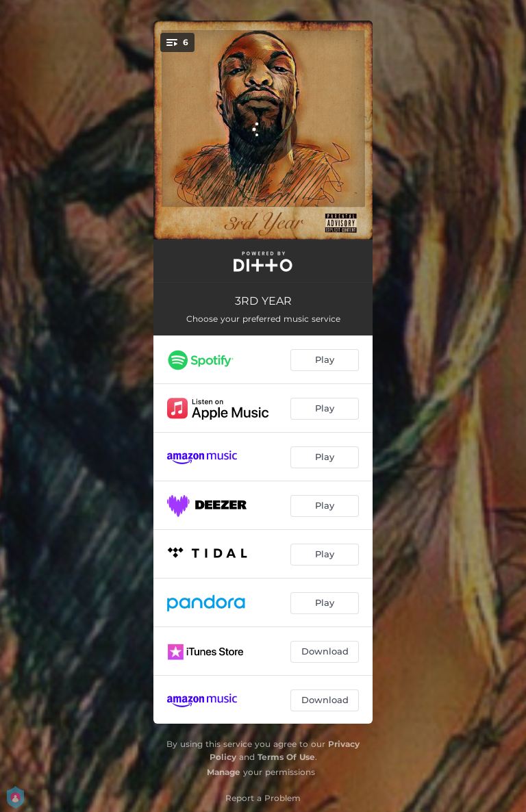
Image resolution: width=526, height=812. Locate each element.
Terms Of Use (286, 757)
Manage (224, 772)
